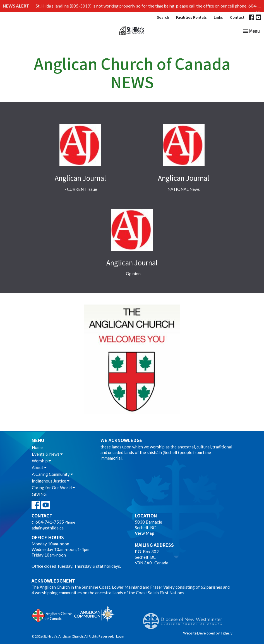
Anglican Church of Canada (52, 615)
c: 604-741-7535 (48, 522)
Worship (41, 461)
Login (120, 636)
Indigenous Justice (51, 481)
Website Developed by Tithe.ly (208, 633)
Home (37, 447)
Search (163, 17)
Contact (237, 17)
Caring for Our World (53, 488)
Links (218, 17)
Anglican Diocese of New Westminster (185, 618)
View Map (145, 533)
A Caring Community (52, 474)
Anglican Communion (95, 614)
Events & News (47, 454)
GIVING (39, 494)
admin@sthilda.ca (48, 528)
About (39, 467)
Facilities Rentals (191, 17)
